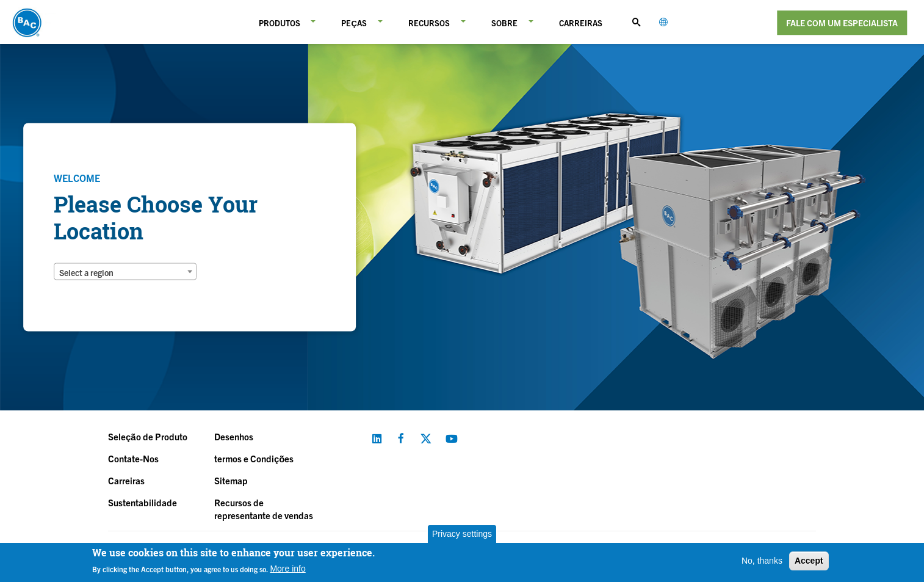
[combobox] (125, 272)
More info (287, 569)
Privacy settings (462, 534)
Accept (809, 561)
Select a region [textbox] (86, 272)
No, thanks (762, 561)
